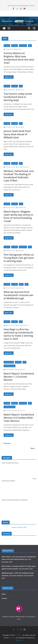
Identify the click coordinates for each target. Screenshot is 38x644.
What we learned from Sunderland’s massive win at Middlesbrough (18, 295)
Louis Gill (22, 369)
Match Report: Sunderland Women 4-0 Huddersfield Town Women (19, 418)
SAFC (30, 46)
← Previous (6, 443)
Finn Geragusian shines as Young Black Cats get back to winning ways (19, 258)
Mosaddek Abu (22, 208)
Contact (4, 598)
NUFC (21, 204)
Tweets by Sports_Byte (19, 527)
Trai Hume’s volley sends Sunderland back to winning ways (18, 97)
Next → (33, 448)
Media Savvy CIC (21, 617)
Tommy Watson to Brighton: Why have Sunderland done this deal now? (19, 58)
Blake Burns (21, 90)
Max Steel (18, 49)
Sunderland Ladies (10, 366)
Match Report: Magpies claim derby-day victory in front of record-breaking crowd (18, 216)
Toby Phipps (21, 127)
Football (15, 46)
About (4, 594)
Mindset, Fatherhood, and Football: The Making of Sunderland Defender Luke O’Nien (19, 176)
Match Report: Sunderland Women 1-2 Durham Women (19, 377)
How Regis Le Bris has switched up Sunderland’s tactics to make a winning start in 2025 (18, 334)
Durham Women (9, 362)
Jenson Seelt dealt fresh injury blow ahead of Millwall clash (17, 134)
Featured (7, 46)
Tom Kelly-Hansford (23, 167)
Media (21, 284)
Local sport (23, 46)
